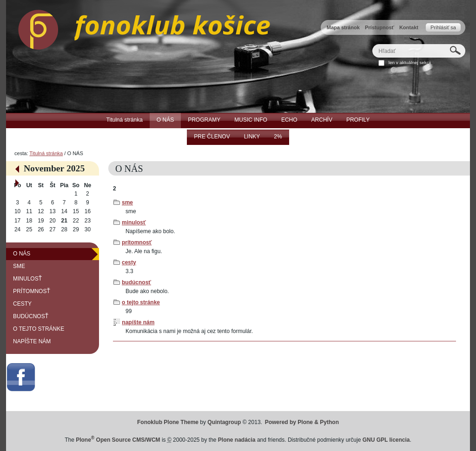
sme (127, 203)
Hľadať (372, 44)
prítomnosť (137, 242)
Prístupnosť (380, 27)
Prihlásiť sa (443, 27)
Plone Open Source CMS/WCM (118, 440)
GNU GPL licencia (386, 440)
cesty (129, 262)
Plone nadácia (237, 440)
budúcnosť (136, 282)
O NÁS (22, 254)
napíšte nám (138, 322)
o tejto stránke (141, 302)
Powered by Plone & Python (302, 422)
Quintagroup (224, 422)
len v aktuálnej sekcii (410, 62)
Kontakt (409, 27)
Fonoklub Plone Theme (168, 422)
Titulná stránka (46, 153)
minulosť (134, 222)
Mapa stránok (343, 27)
